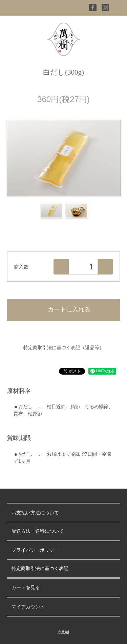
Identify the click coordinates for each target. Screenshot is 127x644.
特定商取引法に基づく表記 (40, 569)
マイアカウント (28, 607)
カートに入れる (63, 309)
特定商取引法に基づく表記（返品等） (64, 347)
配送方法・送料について (38, 531)
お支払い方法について (35, 513)
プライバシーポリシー (35, 550)
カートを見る (26, 588)
